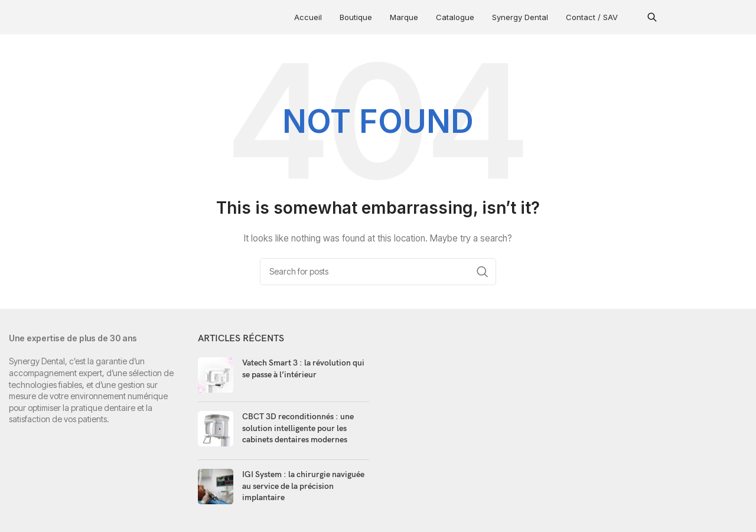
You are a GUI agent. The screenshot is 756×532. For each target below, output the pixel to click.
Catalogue (455, 17)
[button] (652, 17)
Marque (404, 17)
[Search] (378, 272)
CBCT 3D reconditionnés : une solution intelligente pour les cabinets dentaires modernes (298, 428)
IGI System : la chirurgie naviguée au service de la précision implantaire (303, 486)
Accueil (308, 17)
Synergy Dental (520, 17)
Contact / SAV (592, 17)
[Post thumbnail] (216, 375)
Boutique (356, 17)
